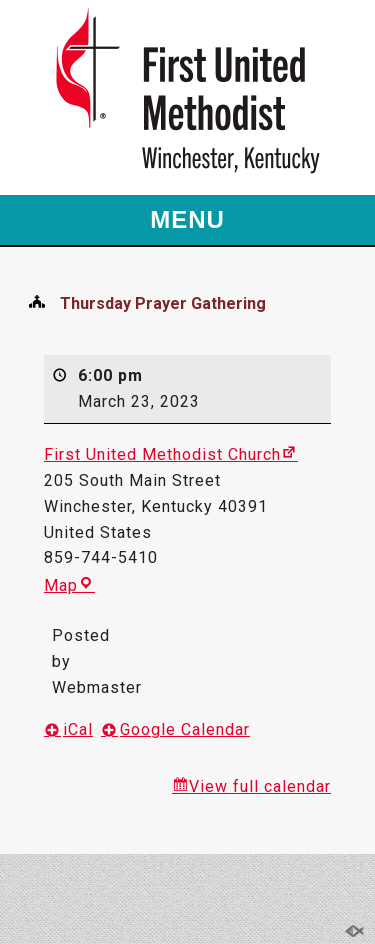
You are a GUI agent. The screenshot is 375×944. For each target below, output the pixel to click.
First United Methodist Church (162, 454)
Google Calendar (185, 729)
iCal (78, 729)
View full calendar (260, 786)
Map (61, 585)
